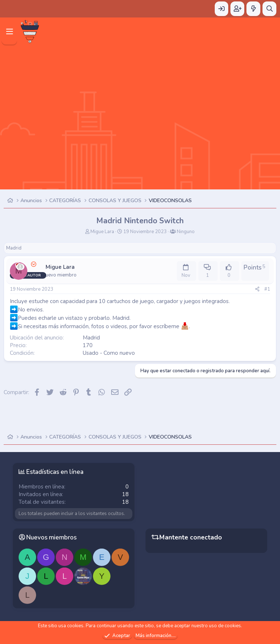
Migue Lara (102, 232)
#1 (267, 289)
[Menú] (9, 32)
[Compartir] (257, 289)
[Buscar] (269, 9)
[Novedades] (253, 9)
